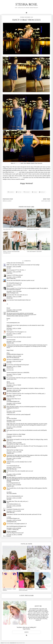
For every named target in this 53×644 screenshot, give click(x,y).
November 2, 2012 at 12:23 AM (14, 310)
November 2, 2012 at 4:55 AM (14, 342)
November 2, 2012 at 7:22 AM (14, 374)
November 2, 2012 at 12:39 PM (14, 452)
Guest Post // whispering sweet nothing (26, 590)
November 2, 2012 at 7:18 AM (14, 367)
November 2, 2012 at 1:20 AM (14, 334)
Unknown (9, 343)
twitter (19, 192)
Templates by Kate (20, 643)
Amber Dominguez (11, 293)
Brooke (8, 298)
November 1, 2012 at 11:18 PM (14, 297)
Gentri (8, 273)
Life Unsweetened (11, 340)
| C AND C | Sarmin (11, 530)
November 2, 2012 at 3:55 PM (14, 474)
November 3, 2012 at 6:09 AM (14, 485)
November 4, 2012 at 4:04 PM (14, 511)
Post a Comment (7, 536)
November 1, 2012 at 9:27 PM (14, 272)
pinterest (27, 192)
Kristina (9, 286)
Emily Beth (9, 397)
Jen (7, 268)
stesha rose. (27, 4)
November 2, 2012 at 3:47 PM (14, 468)
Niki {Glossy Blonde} (12, 392)
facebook (11, 192)
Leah (8, 437)
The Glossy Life (10, 383)
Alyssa (8, 376)
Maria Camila (10, 278)
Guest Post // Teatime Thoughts (12, 571)
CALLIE (9, 386)
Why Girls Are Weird (12, 357)
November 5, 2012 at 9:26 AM (14, 520)
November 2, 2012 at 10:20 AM (14, 427)
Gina (8, 363)
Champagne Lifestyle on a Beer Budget (16, 434)
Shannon (9, 368)
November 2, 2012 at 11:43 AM (14, 443)
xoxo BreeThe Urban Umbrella (12, 493)
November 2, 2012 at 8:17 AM (14, 390)
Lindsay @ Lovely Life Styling (14, 263)
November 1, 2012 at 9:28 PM (14, 277)
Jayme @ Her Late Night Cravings (15, 444)
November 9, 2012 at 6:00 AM (14, 528)
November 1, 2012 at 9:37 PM (14, 285)
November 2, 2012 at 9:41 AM (14, 411)
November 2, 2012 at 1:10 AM (14, 329)
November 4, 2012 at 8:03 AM (14, 506)
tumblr (35, 192)
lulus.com (18, 163)
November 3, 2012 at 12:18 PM (14, 498)
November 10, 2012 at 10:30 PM (14, 535)
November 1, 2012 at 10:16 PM (14, 291)
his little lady (10, 405)
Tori (8, 499)
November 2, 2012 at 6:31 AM (14, 361)
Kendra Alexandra (11, 311)
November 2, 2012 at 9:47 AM (14, 420)
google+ (42, 192)
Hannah (8, 428)
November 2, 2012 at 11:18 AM (14, 436)
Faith (8, 507)
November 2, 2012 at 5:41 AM (14, 356)
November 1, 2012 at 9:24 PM (14, 267)
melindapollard (10, 522)
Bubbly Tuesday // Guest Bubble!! (9, 590)
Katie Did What (10, 469)
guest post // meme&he (33, 571)
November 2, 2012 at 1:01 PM (14, 458)
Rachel (8, 335)
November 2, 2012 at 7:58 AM (14, 385)
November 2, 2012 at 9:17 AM (14, 395)
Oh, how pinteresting (41, 589)
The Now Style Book (12, 418)
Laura (8, 330)
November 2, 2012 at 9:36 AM (14, 403)
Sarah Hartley (10, 476)
